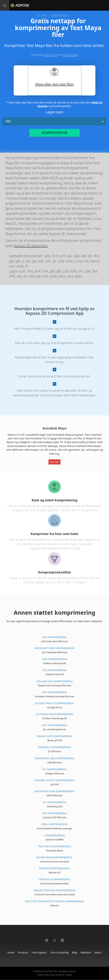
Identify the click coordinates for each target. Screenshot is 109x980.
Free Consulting (59, 952)
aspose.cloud (71, 55)
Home (11, 952)
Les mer (55, 462)
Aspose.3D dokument (31, 246)
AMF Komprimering (54, 659)
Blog (75, 952)
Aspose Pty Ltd (41, 971)
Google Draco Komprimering (54, 703)
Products (23, 952)
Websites (86, 952)
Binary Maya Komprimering (55, 857)
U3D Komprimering (55, 813)
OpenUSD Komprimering (54, 879)
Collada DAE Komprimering (55, 681)
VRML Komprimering (54, 824)
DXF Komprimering (54, 692)
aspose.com (51, 55)
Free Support (39, 952)
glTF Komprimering (55, 725)
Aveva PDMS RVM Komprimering (54, 791)
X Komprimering (55, 835)
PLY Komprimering (54, 769)
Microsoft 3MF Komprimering (54, 648)
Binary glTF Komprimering (54, 736)
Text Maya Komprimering (54, 846)
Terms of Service (57, 975)
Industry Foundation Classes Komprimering (55, 901)
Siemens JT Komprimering (55, 747)
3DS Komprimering (54, 637)
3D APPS (42, 16)
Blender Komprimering (54, 868)
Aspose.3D (29, 578)
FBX (8, 121)
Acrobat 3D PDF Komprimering (54, 780)
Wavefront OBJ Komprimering (54, 758)
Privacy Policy (43, 975)
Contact (68, 975)
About (98, 952)
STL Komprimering (54, 802)
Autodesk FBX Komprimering (55, 714)
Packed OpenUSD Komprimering (54, 890)
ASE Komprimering (55, 670)
